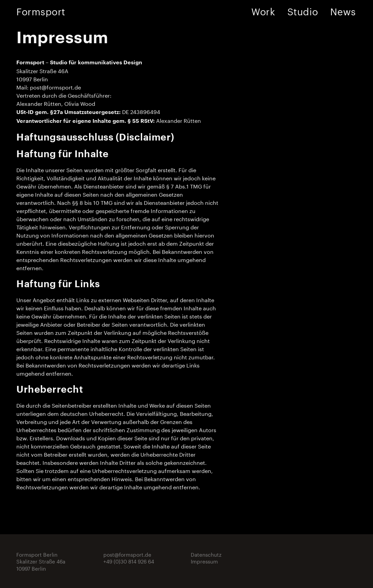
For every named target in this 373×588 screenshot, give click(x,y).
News (343, 10)
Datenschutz (206, 554)
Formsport (41, 10)
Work (263, 10)
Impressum (204, 561)
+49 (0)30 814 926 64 (129, 561)
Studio (303, 10)
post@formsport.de (55, 87)
